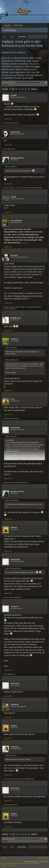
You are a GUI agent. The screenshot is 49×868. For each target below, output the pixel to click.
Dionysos (6, 482)
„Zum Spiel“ (28, 78)
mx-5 (13, 399)
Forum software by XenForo (11, 863)
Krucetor (14, 255)
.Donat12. (15, 339)
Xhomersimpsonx (9, 188)
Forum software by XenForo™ (30, 863)
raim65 (14, 95)
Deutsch (4, 858)
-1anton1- (15, 606)
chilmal (14, 527)
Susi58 (13, 197)
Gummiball (15, 428)
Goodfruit (15, 704)
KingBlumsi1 (16, 318)
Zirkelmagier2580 (32, 307)
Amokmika (15, 132)
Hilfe (46, 858)
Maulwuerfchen (17, 158)
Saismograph (15, 779)
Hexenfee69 (31, 188)
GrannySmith (16, 221)
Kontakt (41, 858)
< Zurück (5, 89)
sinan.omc (15, 683)
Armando (7, 779)
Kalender (18, 25)
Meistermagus (20, 307)
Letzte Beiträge (10, 30)
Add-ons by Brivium (8, 865)
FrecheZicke (7, 123)
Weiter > (34, 89)
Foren (7, 26)
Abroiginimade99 (9, 307)
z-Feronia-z (20, 188)
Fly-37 (5, 149)
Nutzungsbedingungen (31, 861)
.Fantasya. (15, 747)
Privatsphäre (44, 861)
